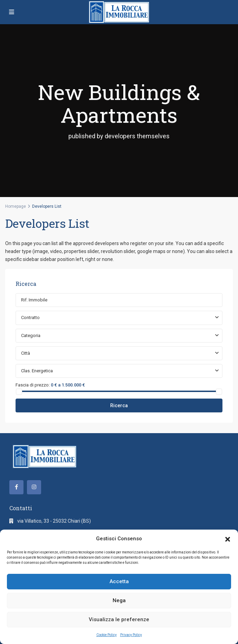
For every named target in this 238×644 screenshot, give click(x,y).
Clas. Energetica (37, 371)
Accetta (119, 581)
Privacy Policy (131, 635)
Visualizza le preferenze (119, 619)
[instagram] (34, 487)
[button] (228, 539)
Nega (119, 600)
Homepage (16, 206)
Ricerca (119, 405)
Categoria (31, 335)
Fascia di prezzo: (33, 385)
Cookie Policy (107, 635)
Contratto (30, 318)
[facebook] (16, 487)
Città (26, 353)
